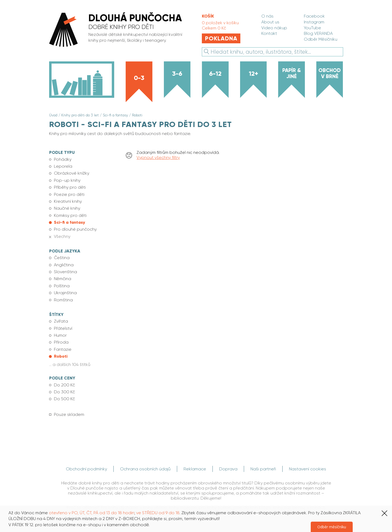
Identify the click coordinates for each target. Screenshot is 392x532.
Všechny (62, 236)
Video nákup (274, 28)
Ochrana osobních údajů (145, 469)
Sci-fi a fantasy (115, 115)
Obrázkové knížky (72, 173)
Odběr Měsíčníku (321, 39)
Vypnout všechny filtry (158, 157)
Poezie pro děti (69, 194)
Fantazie (63, 349)
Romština (63, 300)
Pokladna (221, 38)
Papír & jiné (292, 73)
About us (270, 22)
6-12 (215, 73)
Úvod (53, 115)
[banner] (119, 30)
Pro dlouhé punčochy (75, 229)
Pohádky (63, 159)
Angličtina (64, 265)
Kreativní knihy (68, 201)
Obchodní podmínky (86, 469)
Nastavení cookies (308, 469)
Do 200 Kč (64, 385)
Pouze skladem (69, 414)
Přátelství (63, 328)
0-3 (139, 78)
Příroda (61, 342)
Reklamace (195, 469)
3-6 (177, 73)
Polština (62, 286)
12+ (253, 73)
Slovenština (65, 272)
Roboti (137, 115)
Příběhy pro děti (70, 187)
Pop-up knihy (67, 180)
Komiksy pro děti (70, 215)
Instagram (314, 22)
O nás (267, 16)
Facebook (314, 16)
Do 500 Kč (64, 399)
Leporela (63, 166)
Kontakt (269, 33)
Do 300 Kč (64, 392)
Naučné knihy (67, 208)
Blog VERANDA (318, 33)
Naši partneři (263, 469)
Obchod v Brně (330, 73)
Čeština (62, 258)
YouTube (312, 28)
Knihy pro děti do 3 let (80, 115)
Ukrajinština (65, 293)
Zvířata (61, 321)
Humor (60, 335)
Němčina (63, 279)
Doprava (228, 469)
